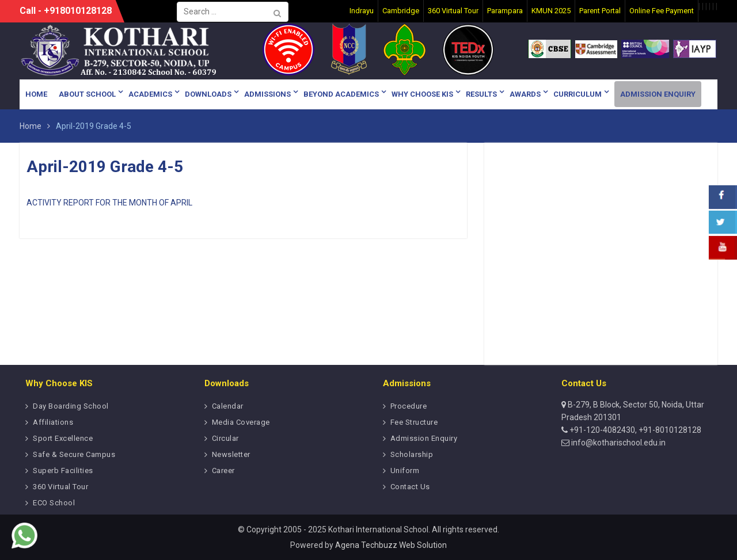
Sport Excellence (63, 438)
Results (481, 94)
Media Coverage (241, 422)
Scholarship (412, 454)
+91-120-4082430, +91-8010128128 (635, 430)
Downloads (208, 94)
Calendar (228, 406)
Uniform (405, 471)
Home (36, 94)
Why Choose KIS (422, 94)
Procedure (409, 406)
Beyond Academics (341, 94)
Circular (225, 438)
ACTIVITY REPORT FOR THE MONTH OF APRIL (109, 203)
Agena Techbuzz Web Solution (391, 545)
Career (223, 471)
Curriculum (578, 94)
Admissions (267, 94)
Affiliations (53, 422)
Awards (525, 94)
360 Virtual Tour (60, 487)
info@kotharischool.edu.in (618, 443)
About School (87, 94)
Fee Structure (414, 422)
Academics (150, 94)
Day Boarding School (71, 406)
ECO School (54, 503)
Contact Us (410, 487)
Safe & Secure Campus (74, 454)
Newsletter (231, 454)
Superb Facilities (63, 471)
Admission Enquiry (658, 94)
